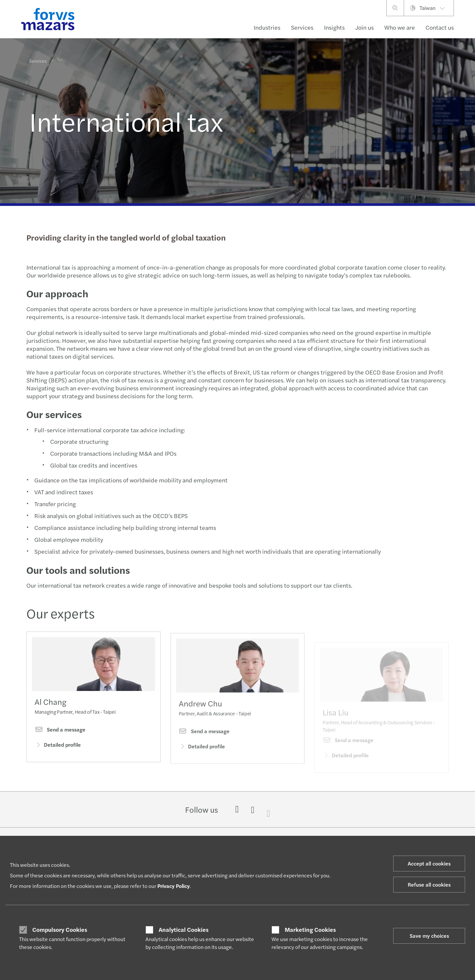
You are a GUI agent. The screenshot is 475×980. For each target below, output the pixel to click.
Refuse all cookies (429, 884)
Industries (267, 27)
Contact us (440, 27)
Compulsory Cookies (60, 930)
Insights (334, 27)
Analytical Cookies (184, 930)
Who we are (400, 27)
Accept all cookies (429, 863)
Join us (364, 27)
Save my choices (429, 936)
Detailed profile (58, 746)
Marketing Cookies (310, 930)
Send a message (60, 731)
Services (302, 27)
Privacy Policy (174, 886)
